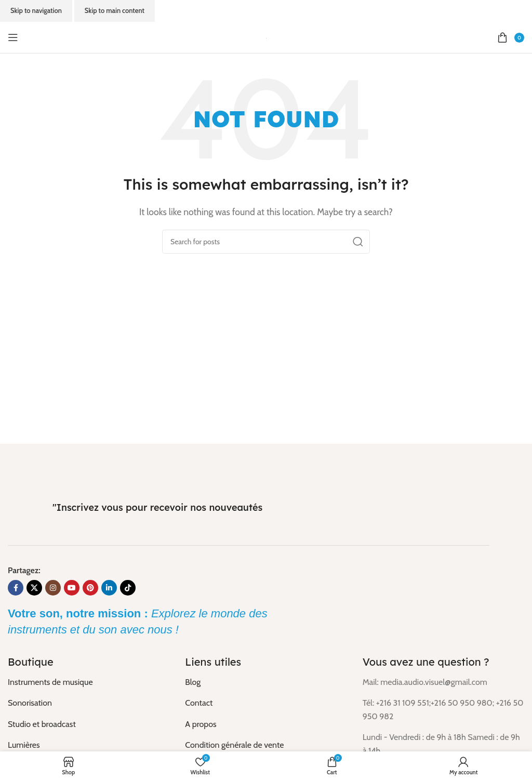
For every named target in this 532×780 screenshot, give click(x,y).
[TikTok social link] (128, 588)
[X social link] (34, 588)
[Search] (266, 242)
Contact (199, 703)
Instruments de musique (50, 682)
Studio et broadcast (42, 724)
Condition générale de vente (234, 745)
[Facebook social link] (16, 588)
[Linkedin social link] (109, 588)
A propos (201, 724)
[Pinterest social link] (90, 588)
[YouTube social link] (72, 588)
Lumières (24, 745)
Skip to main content (115, 10)
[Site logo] (266, 37)
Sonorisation (30, 703)
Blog (193, 682)
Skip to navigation (36, 10)
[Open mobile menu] (13, 37)
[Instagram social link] (53, 588)
